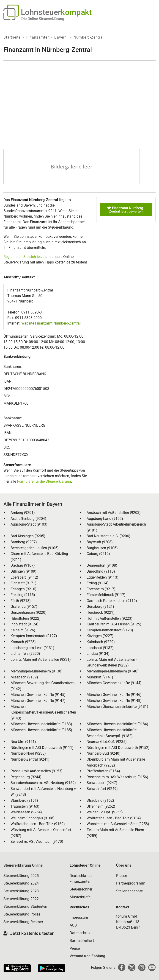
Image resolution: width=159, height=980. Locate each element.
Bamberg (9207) (24, 542)
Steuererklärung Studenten (25, 906)
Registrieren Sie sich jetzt (24, 257)
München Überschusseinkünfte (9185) (41, 730)
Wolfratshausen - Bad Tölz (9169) (38, 824)
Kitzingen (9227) (100, 636)
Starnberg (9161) (24, 800)
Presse (122, 876)
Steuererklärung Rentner (23, 922)
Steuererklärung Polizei (22, 914)
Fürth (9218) (21, 601)
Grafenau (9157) (24, 606)
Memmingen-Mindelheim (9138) (37, 671)
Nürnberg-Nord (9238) (28, 753)
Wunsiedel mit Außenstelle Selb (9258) (118, 824)
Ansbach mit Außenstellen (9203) (114, 513)
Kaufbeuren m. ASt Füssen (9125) (114, 624)
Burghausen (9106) (102, 548)
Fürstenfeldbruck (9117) (106, 595)
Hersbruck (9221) (101, 612)
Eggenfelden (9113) (103, 577)
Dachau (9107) (23, 565)
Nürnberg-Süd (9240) (104, 753)
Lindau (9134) (98, 654)
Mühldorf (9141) (100, 677)
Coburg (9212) (98, 554)
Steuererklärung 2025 (21, 876)
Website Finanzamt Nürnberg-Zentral (51, 323)
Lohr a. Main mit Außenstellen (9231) (41, 659)
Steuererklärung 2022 (21, 899)
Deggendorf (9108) (102, 565)
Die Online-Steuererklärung (43, 19)
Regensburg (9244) (26, 777)
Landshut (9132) (100, 648)
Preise (75, 948)
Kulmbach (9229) (101, 642)
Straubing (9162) (100, 800)
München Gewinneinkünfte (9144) (114, 683)
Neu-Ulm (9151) (23, 742)
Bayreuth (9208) (100, 542)
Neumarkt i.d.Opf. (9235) (107, 742)
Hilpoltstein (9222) (26, 618)
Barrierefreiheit (82, 941)
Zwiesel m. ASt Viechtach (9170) (37, 841)
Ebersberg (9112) (24, 577)
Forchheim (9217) (101, 589)
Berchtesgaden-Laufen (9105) (35, 548)
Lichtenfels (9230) (25, 654)
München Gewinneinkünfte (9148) (114, 701)
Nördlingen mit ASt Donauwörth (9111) (42, 748)
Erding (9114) (98, 583)
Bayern (61, 37)
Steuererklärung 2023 (21, 891)
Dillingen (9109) (23, 571)
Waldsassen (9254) (26, 812)
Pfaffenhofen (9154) (103, 771)
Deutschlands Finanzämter (81, 879)
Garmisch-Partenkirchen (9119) (112, 601)
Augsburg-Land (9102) (105, 519)
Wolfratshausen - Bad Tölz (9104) (114, 818)
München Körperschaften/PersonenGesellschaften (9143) (43, 712)
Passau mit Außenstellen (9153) (37, 771)
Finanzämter (38, 37)
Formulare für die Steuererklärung (44, 481)
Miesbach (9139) (24, 677)
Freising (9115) (23, 595)
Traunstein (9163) (25, 806)
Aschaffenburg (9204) (28, 519)
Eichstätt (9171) (23, 583)
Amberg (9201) (23, 513)
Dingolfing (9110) (101, 571)
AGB (73, 925)
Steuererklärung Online (23, 865)
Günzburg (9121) (100, 606)
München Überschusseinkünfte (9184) (117, 724)
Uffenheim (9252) (101, 806)
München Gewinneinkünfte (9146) (114, 695)
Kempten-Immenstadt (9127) (34, 636)
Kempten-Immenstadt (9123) (110, 630)
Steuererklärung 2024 (21, 883)
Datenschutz (80, 933)
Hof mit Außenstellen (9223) (110, 618)
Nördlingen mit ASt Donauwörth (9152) (118, 748)
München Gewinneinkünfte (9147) (38, 701)
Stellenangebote (129, 891)
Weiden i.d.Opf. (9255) (105, 812)
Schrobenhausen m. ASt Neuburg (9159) (43, 783)
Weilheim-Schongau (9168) (33, 818)
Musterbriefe (80, 897)
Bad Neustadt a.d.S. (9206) (108, 536)
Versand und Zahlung (87, 956)
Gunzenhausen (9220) (29, 612)
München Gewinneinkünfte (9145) (38, 695)
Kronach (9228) (23, 642)
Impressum (79, 917)
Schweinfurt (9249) (102, 789)
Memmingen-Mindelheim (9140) (113, 671)
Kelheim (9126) (23, 630)
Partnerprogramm (131, 883)
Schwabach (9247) (102, 783)
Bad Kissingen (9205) (28, 536)
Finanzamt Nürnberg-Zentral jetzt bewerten (126, 210)
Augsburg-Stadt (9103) (29, 524)
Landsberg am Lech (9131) (32, 648)
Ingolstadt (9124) (25, 624)
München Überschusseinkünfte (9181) (117, 707)
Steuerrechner (81, 889)
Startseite (12, 37)
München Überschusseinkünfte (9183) (41, 724)
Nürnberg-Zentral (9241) (30, 759)
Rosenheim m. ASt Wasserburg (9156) (117, 777)
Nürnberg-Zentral (89, 37)
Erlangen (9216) (23, 589)
